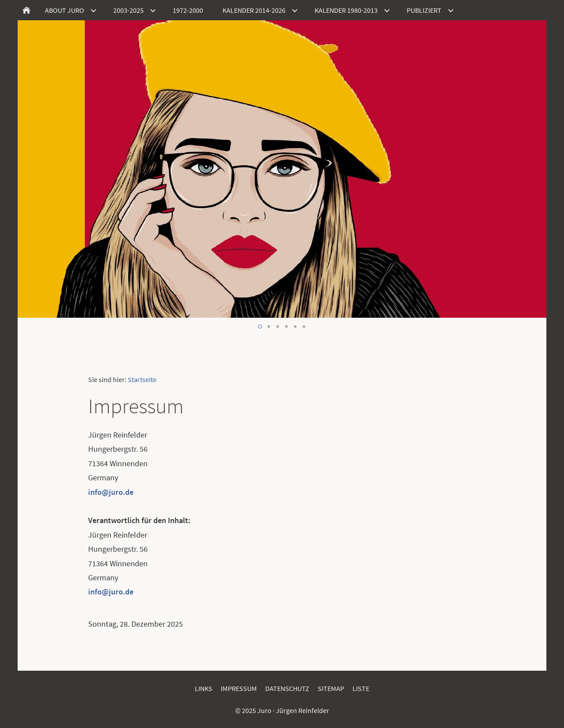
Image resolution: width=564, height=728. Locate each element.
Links (204, 688)
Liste (361, 688)
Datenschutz (287, 688)
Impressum (239, 688)
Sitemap (331, 688)
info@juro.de (111, 492)
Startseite (142, 379)
